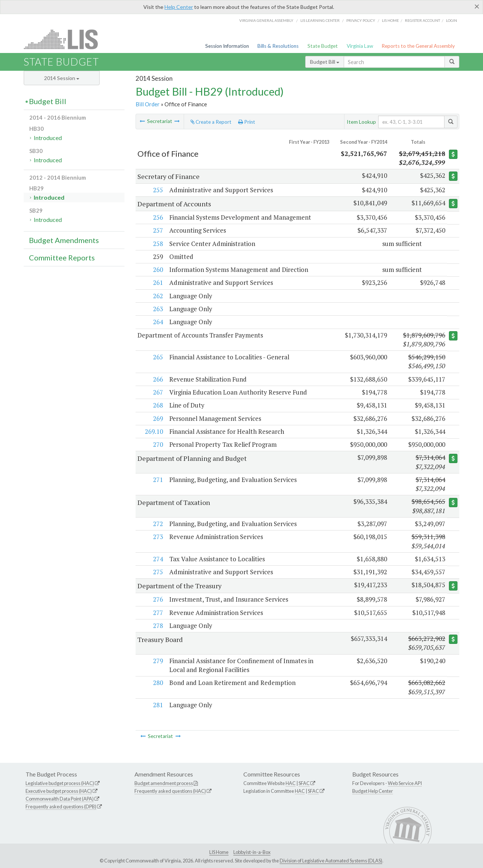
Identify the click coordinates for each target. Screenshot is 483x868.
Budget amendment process (164, 783)
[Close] (477, 6)
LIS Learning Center (320, 20)
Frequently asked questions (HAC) (170, 791)
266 (158, 379)
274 (158, 559)
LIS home (390, 20)
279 (158, 661)
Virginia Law (360, 46)
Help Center (179, 7)
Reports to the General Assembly (418, 46)
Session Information (227, 46)
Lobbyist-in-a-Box (252, 852)
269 (158, 418)
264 (158, 322)
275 (158, 572)
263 (158, 309)
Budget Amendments (64, 240)
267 (158, 392)
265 (158, 357)
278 (158, 626)
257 (158, 230)
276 (158, 599)
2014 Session (62, 78)
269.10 (154, 431)
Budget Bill (325, 62)
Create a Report (211, 122)
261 (158, 282)
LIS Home (219, 852)
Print (247, 122)
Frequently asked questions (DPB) (61, 807)
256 (158, 217)
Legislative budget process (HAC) (60, 783)
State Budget (323, 46)
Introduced (48, 138)
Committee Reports (62, 257)
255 (158, 190)
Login (452, 20)
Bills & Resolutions (278, 46)
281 (158, 705)
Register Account (422, 20)
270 (158, 444)
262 (158, 296)
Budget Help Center (373, 791)
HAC (291, 783)
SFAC (304, 783)
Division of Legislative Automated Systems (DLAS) (331, 861)
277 (158, 613)
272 (158, 524)
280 (158, 683)
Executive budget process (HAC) (59, 791)
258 (158, 244)
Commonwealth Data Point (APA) (60, 799)
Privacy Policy (361, 20)
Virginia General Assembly (266, 20)
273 (158, 537)
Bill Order (148, 104)
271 (158, 480)
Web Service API (405, 783)
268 (158, 405)
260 (158, 270)
